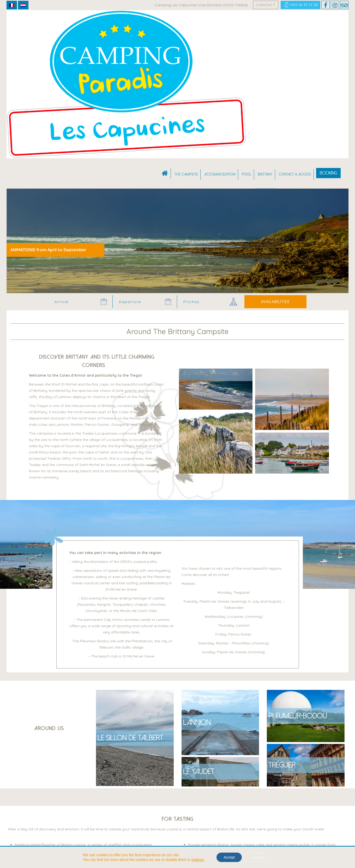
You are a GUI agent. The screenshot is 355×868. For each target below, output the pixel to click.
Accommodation (220, 26)
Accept (228, 857)
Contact (266, 5)
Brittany (265, 26)
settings (196, 860)
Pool (247, 26)
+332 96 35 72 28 (300, 5)
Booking (328, 24)
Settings (258, 857)
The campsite (186, 26)
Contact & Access (295, 26)
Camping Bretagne (27, 139)
